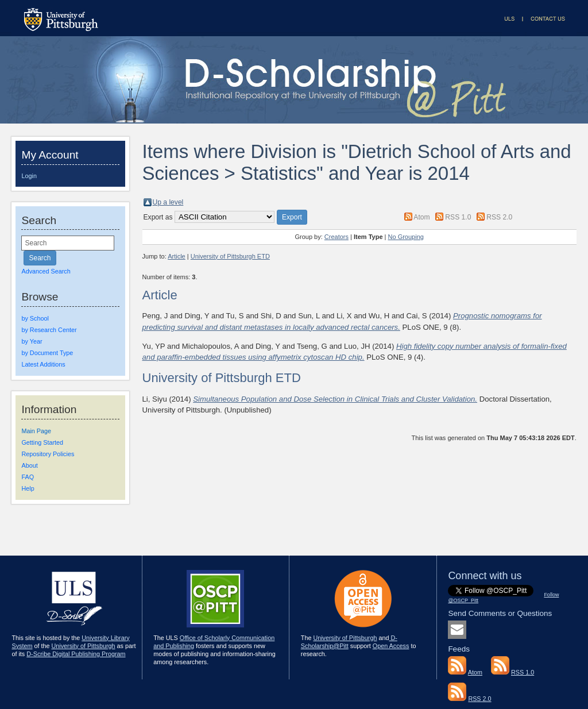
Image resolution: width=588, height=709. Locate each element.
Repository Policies (48, 454)
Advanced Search (46, 271)
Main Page (36, 431)
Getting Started (42, 442)
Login (29, 176)
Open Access (391, 646)
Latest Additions (43, 364)
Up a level (168, 202)
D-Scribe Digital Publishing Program (76, 654)
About (29, 465)
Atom (421, 217)
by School (35, 318)
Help (28, 488)
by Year (32, 341)
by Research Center (49, 330)
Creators (336, 237)
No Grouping (406, 237)
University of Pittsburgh (83, 646)
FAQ (28, 477)
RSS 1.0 (458, 217)
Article (177, 256)
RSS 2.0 (499, 217)
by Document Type (47, 353)
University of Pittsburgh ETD (230, 256)
